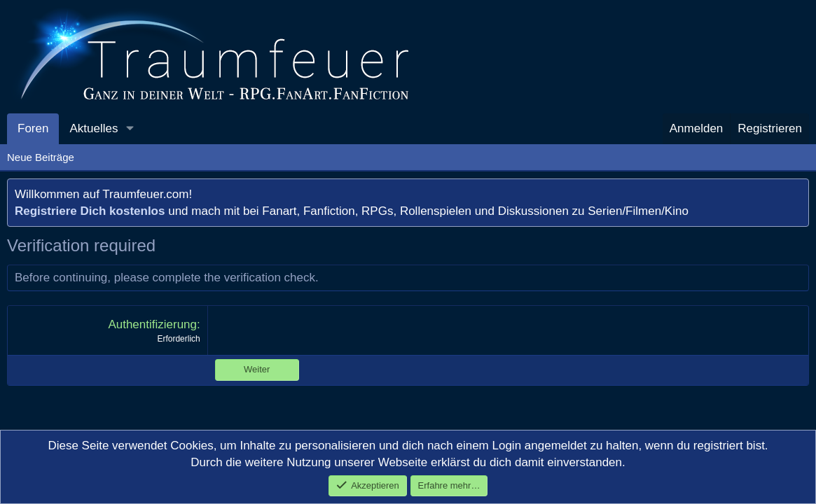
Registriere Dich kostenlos (90, 211)
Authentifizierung (152, 324)
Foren (33, 128)
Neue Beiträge (41, 157)
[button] (130, 129)
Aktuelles (94, 128)
